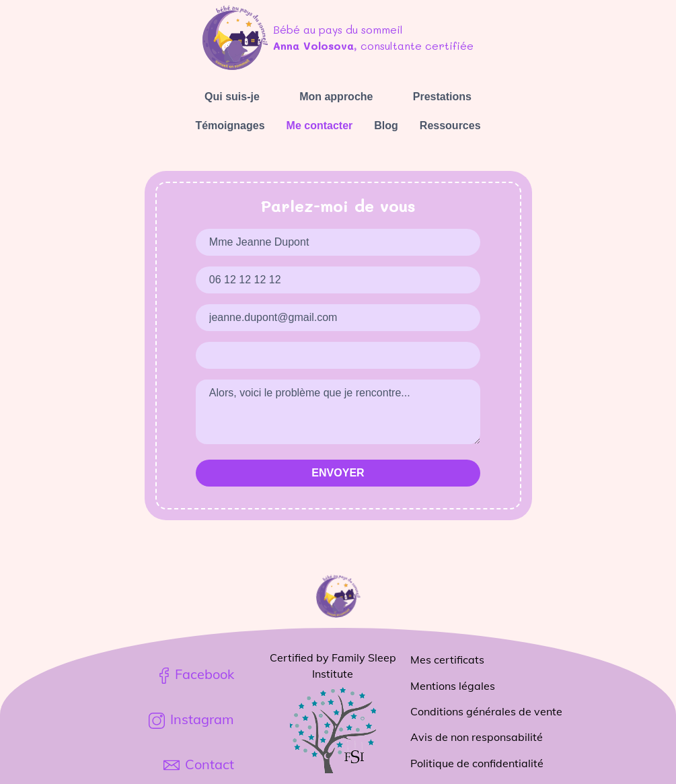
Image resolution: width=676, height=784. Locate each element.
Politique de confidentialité (477, 763)
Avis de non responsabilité (477, 737)
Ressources (450, 126)
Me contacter (320, 126)
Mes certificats (447, 660)
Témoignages (230, 126)
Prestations (442, 97)
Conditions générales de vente (486, 711)
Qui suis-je (232, 97)
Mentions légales (453, 686)
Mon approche (336, 97)
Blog (386, 126)
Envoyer (338, 473)
